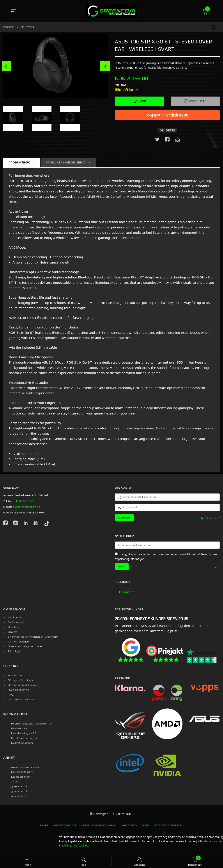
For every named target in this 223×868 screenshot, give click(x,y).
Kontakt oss (15, 679)
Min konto (14, 621)
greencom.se (19, 790)
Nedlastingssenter (22, 746)
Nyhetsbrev (129, 829)
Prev (7, 66)
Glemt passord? (210, 520)
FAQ (11, 698)
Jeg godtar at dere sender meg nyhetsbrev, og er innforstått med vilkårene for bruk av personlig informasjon (166, 560)
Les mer (215, 570)
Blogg (146, 829)
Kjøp (139, 101)
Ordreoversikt (16, 626)
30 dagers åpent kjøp (21, 684)
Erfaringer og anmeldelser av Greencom (33, 640)
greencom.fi (19, 799)
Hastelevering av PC (24, 737)
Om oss (12, 635)
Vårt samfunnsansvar (21, 703)
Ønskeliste (195, 101)
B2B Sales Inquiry (22, 775)
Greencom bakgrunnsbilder (25, 650)
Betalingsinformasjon (25, 742)
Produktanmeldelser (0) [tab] (66, 163)
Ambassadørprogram (25, 770)
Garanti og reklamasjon (23, 688)
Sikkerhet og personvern (99, 829)
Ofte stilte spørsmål (169, 829)
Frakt (44, 829)
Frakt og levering (18, 693)
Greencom (127, 595)
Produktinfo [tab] (19, 163)
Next (105, 66)
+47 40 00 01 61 (24, 501)
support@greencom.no (27, 507)
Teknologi (14, 655)
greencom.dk (19, 795)
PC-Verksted (19, 732)
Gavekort (14, 630)
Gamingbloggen (18, 645)
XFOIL (15, 785)
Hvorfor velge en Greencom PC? (32, 727)
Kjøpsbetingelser (65, 829)
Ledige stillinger (21, 780)
